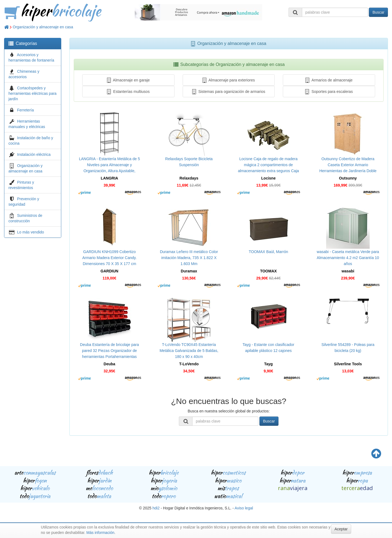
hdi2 (156, 508)
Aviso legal (244, 508)
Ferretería (25, 110)
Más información (100, 533)
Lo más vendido (31, 232)
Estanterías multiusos (128, 92)
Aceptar (341, 529)
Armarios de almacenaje (329, 80)
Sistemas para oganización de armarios (229, 92)
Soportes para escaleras (329, 92)
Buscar (378, 12)
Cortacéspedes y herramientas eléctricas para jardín (33, 93)
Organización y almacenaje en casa (43, 27)
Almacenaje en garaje (128, 80)
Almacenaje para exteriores (229, 80)
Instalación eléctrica (34, 154)
